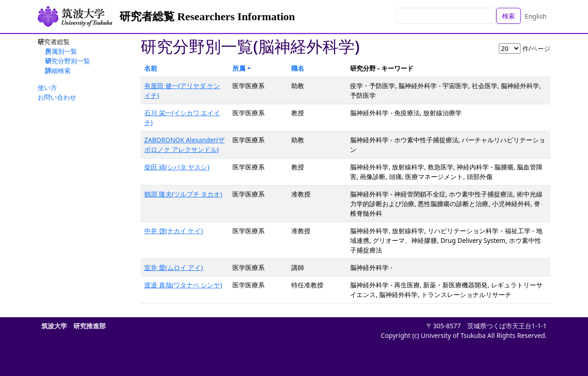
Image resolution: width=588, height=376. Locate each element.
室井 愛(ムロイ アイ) (174, 267)
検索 (509, 16)
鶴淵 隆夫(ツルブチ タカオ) (183, 194)
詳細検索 (58, 70)
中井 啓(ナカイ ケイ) (174, 231)
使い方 (47, 87)
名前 (151, 68)
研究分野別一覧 (68, 61)
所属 (239, 68)
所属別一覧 (61, 51)
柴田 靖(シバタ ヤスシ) (177, 167)
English (536, 16)
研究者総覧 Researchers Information (207, 17)
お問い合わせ (57, 97)
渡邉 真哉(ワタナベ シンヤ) (183, 285)
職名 (298, 68)
